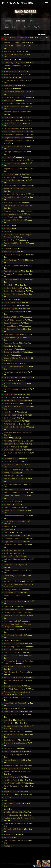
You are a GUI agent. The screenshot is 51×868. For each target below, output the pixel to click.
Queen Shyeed (10, 323)
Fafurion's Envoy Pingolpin (15, 565)
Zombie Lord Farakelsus (14, 823)
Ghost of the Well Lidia (13, 714)
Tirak (6, 641)
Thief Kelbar (9, 507)
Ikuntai (7, 77)
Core (6, 809)
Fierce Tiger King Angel (13, 372)
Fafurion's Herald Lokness (14, 427)
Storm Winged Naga (12, 63)
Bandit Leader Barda (12, 678)
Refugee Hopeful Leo (12, 647)
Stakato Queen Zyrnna (13, 337)
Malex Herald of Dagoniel (14, 559)
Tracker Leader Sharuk (13, 329)
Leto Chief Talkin (11, 653)
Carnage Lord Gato (12, 120)
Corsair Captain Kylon (13, 754)
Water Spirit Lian (11, 424)
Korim (6, 60)
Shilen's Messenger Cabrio (15, 66)
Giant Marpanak (10, 621)
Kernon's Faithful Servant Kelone (17, 726)
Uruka (6, 249)
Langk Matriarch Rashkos (14, 703)
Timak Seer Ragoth (12, 334)
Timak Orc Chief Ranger (14, 274)
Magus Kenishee (11, 542)
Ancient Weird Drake (12, 194)
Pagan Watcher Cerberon (14, 169)
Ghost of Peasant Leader (14, 516)
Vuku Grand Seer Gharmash (15, 189)
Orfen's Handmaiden (12, 186)
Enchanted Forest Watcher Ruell (17, 358)
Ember (6, 533)
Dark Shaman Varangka (13, 635)
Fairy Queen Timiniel (12, 610)
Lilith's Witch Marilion (13, 630)
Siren (6, 556)
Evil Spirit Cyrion (11, 308)
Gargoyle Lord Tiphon (13, 146)
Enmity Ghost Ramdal (13, 54)
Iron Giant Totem (11, 650)
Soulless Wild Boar (11, 317)
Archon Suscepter (11, 815)
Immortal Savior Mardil (13, 681)
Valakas (7, 846)
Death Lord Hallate (12, 444)
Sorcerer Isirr (9, 363)
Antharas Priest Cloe (12, 493)
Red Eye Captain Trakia (13, 479)
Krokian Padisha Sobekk (14, 294)
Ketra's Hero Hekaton (13, 377)
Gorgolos (7, 157)
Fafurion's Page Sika (12, 211)
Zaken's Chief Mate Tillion (14, 243)
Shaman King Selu (11, 751)
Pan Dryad (8, 86)
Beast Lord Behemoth (13, 698)
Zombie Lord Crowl (12, 711)
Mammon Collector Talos (14, 279)
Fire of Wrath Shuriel (12, 97)
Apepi (6, 299)
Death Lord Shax (11, 740)
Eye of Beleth (9, 285)
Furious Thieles (10, 305)
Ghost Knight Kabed (12, 103)
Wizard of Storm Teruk (13, 123)
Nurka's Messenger (12, 415)
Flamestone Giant (11, 117)
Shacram (7, 100)
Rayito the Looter (11, 74)
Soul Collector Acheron (13, 46)
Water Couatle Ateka (12, 135)
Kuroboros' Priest (11, 177)
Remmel (7, 476)
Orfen (6, 797)
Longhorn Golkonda (12, 138)
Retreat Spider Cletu (12, 441)
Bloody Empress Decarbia (14, 453)
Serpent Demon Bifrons (13, 266)
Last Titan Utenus (11, 217)
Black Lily (8, 418)
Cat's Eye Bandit (10, 590)
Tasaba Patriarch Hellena (14, 197)
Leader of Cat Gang (12, 288)
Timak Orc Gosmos (12, 403)
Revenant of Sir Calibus (13, 220)
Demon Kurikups (11, 536)
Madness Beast (10, 397)
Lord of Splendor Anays (13, 840)
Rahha (6, 473)
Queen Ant (8, 530)
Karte (6, 438)
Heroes (32, 21)
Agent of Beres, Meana (13, 760)
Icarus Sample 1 (10, 203)
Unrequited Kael (11, 394)
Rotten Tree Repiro (12, 644)
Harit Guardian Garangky (14, 734)
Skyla (6, 89)
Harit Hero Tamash (12, 780)
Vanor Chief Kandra (12, 731)
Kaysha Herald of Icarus (14, 829)
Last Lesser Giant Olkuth (14, 366)
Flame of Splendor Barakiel (15, 521)
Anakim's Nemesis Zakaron (15, 112)
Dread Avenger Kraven (13, 576)
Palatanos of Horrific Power (15, 771)
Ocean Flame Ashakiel (13, 496)
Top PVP (27, 27)
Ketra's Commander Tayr (14, 786)
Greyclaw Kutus (10, 174)
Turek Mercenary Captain (14, 389)
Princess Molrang (11, 326)
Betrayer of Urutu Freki (13, 80)
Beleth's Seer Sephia (12, 291)
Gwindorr (8, 607)
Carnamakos (9, 458)
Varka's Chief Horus (12, 320)
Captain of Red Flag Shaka (15, 255)
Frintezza (8, 837)
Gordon (7, 794)
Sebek (6, 346)
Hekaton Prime (10, 777)
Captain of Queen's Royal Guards (17, 584)
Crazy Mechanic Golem (13, 180)
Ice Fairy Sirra (9, 240)
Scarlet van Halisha (12, 550)
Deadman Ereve (10, 214)
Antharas (8, 226)
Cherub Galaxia (10, 302)
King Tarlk (8, 748)
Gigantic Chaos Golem (13, 383)
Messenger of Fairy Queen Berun (17, 141)
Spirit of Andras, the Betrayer (16, 206)
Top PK (37, 27)
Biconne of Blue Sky (12, 352)
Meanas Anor (9, 447)
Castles (8, 21)
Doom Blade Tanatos (12, 689)
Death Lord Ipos (10, 686)
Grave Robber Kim (11, 450)
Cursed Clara (9, 593)
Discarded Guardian (12, 539)
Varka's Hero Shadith (12, 783)
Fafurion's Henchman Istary (15, 432)
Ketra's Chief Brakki (12, 160)
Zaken (6, 232)
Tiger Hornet (9, 412)
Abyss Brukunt (10, 71)
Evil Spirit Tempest (12, 129)
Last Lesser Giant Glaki (13, 311)
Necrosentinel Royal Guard (15, 667)
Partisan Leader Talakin (13, 656)
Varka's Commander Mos (14, 106)
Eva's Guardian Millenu (13, 545)
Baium (6, 800)
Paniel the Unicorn (11, 765)
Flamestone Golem (11, 400)
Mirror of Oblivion (11, 613)
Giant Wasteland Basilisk (14, 260)
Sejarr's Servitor (10, 421)
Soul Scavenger (10, 51)
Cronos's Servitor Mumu (14, 92)
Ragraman (8, 708)
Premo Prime (9, 723)
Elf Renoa (8, 252)
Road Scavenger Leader (13, 484)
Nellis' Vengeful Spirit (13, 803)
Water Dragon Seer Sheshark (16, 672)
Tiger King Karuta (11, 343)
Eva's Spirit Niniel (11, 812)
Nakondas (8, 349)
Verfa (6, 355)
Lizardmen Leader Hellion (14, 406)
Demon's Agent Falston (13, 163)
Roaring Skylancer (11, 768)
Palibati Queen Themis (13, 510)
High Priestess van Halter (14, 37)
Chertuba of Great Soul (13, 743)
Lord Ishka (8, 720)
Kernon (7, 504)
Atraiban (7, 834)
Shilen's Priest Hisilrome (14, 616)
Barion (6, 501)
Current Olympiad (13, 27)
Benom (7, 461)
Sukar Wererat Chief (12, 470)
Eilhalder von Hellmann (13, 570)
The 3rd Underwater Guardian (16, 818)
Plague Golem (9, 791)
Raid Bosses (20, 21)
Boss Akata (8, 380)
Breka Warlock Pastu (12, 132)
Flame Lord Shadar (12, 490)
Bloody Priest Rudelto (13, 596)
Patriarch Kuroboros (12, 271)
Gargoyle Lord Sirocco (13, 464)
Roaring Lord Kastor (12, 43)
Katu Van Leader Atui (13, 581)
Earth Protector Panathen (14, 601)
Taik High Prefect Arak (13, 152)
